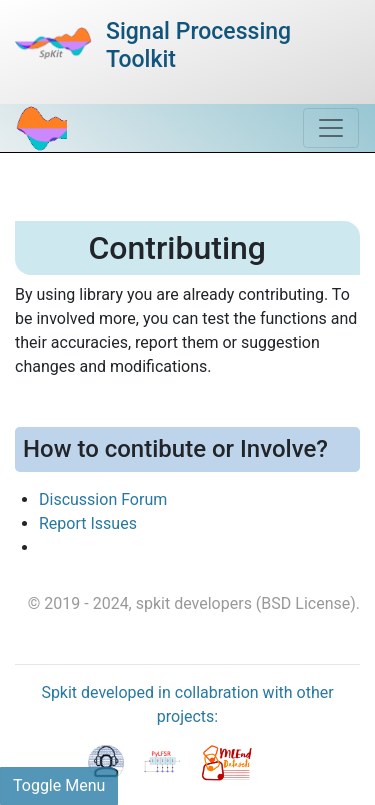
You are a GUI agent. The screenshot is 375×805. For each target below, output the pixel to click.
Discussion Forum (103, 499)
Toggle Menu (59, 785)
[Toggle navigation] (331, 128)
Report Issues (88, 523)
